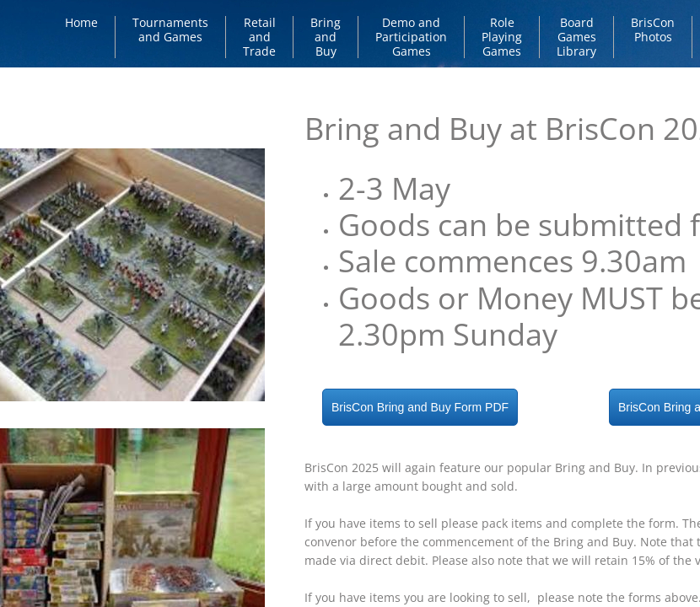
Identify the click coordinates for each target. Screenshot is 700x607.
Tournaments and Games (170, 30)
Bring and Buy (326, 37)
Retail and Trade (259, 37)
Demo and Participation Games (411, 37)
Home (81, 22)
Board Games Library (576, 37)
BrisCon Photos (653, 30)
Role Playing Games (502, 37)
